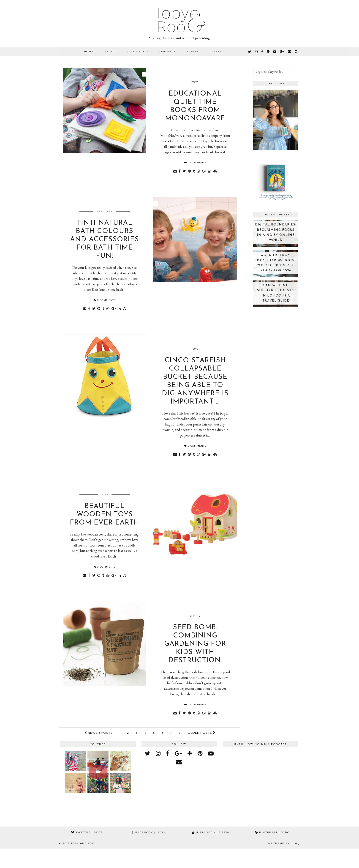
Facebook (149, 852)
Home (89, 51)
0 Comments (195, 166)
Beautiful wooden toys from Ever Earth (105, 530)
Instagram (211, 852)
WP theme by (284, 863)
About (110, 51)
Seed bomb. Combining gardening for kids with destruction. (195, 663)
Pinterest (272, 852)
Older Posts (201, 752)
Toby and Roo (83, 863)
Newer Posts (99, 752)
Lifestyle (167, 51)
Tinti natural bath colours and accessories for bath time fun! (105, 247)
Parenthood (137, 51)
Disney (193, 51)
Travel (216, 51)
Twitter (87, 852)
